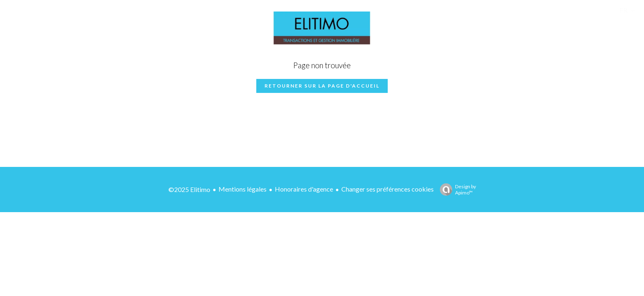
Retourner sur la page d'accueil (322, 86)
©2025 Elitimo (189, 189)
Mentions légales (243, 189)
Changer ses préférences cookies (388, 189)
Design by (456, 190)
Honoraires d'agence (304, 189)
